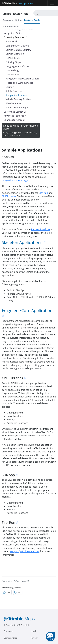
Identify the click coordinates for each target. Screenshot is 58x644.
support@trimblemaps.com (25, 551)
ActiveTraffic (12, 41)
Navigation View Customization (22, 79)
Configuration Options (17, 46)
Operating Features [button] (15, 37)
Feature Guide (32, 20)
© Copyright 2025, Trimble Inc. (18, 625)
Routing (10, 87)
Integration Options (14, 33)
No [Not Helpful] (18, 592)
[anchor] (45, 242)
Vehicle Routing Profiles (18, 99)
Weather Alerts (13, 103)
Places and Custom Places (19, 83)
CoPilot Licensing (15, 54)
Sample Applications (16, 95)
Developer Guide (12, 20)
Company (8, 631)
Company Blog (10, 638)
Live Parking (12, 70)
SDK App (43, 193)
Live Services (12, 74)
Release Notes (11, 26)
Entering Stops (13, 62)
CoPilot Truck (13, 58)
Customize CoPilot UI (15, 112)
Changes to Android (14, 120)
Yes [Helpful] (6, 592)
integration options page (15, 180)
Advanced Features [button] (15, 116)
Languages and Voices (17, 66)
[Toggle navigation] (52, 3)
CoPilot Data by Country (18, 50)
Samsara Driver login (17, 107)
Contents (9, 157)
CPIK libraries (9, 196)
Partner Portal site (41, 229)
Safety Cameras (14, 91)
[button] (50, 637)
